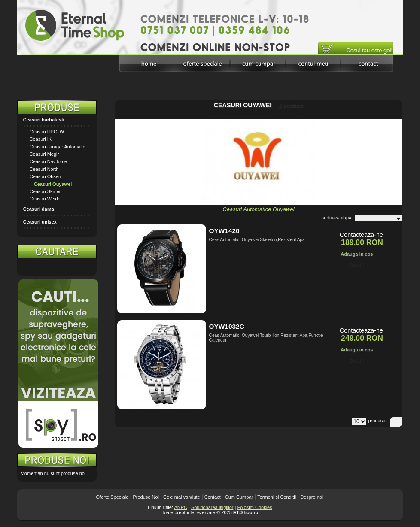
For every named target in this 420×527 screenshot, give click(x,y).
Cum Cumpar (239, 497)
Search (88, 267)
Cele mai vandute (182, 497)
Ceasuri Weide (45, 199)
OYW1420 (224, 231)
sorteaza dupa (337, 218)
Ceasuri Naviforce (48, 161)
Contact (213, 497)
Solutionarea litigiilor (212, 507)
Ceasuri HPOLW (47, 132)
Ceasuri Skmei (45, 191)
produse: (378, 421)
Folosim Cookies (254, 507)
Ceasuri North (44, 169)
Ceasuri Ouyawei (53, 184)
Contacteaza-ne (361, 235)
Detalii (357, 265)
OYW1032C (227, 326)
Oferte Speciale (113, 497)
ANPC (181, 507)
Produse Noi (146, 497)
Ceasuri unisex (40, 222)
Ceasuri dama (39, 209)
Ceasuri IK (41, 139)
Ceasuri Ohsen (45, 176)
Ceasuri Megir (44, 154)
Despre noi (312, 497)
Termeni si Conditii (277, 497)
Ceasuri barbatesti (44, 120)
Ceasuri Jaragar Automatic (58, 147)
